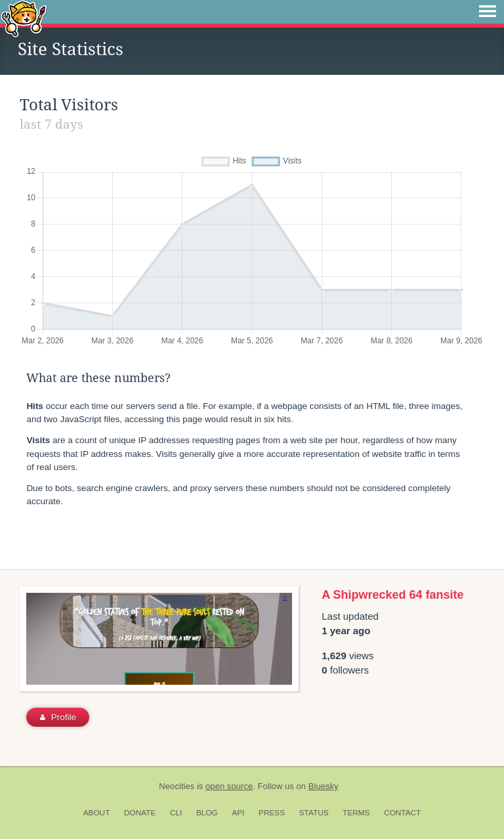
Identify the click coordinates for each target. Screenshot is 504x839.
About (97, 813)
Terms (356, 813)
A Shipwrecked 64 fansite (392, 595)
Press (272, 813)
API (238, 813)
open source (229, 786)
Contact (402, 813)
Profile (58, 717)
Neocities (177, 786)
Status (314, 813)
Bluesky (324, 786)
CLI (176, 813)
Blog (207, 813)
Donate (140, 813)
